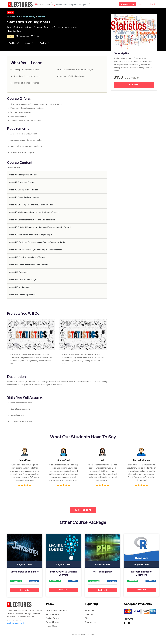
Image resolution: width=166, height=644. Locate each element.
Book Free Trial (123, 4)
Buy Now (134, 85)
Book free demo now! (15, 623)
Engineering (30, 16)
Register (153, 4)
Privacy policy (52, 614)
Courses (89, 614)
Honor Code (52, 626)
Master (41, 16)
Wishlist (14, 43)
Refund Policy (52, 622)
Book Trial (90, 610)
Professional (15, 16)
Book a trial (44, 43)
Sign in (140, 4)
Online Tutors (52, 618)
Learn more (34, 581)
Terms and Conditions (56, 610)
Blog (87, 618)
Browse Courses (43, 5)
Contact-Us (91, 622)
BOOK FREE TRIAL (83, 510)
